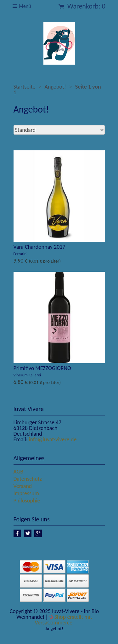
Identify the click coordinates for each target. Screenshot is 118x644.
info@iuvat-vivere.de (53, 439)
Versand (23, 486)
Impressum (26, 493)
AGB (18, 472)
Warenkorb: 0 (82, 6)
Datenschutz (28, 479)
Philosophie (27, 501)
